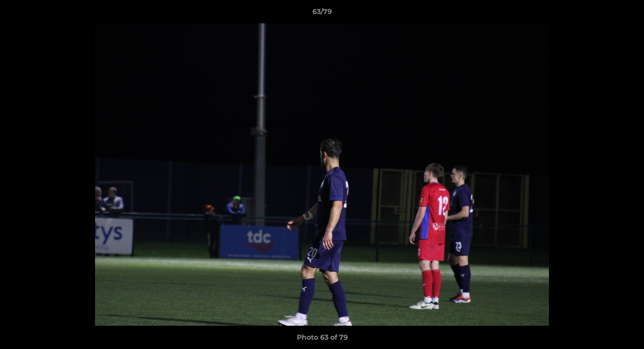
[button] (627, 14)
